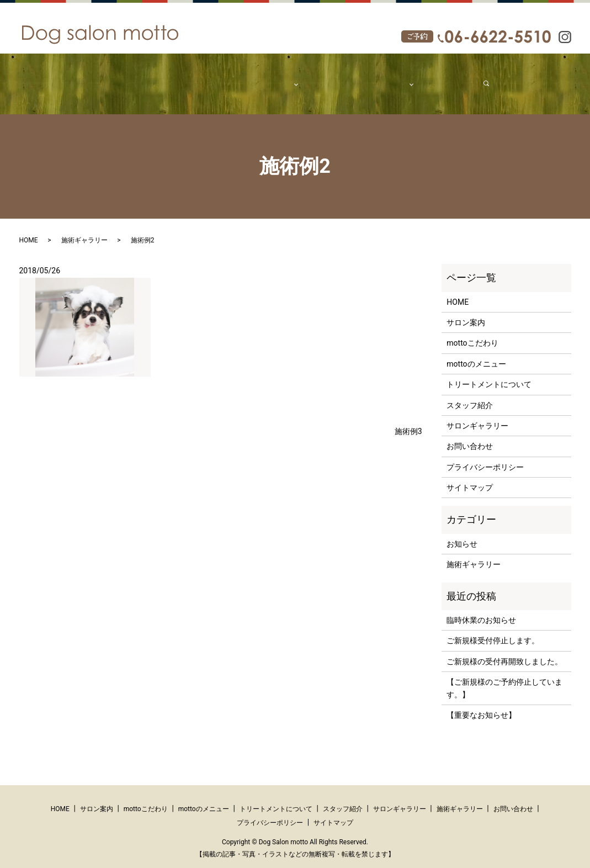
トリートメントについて (489, 374)
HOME (130, 78)
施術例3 (408, 420)
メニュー (269, 78)
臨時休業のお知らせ (481, 610)
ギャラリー (374, 78)
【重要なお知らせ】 (481, 705)
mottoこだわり (220, 78)
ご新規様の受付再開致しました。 (504, 651)
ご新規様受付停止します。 (493, 630)
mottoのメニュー (476, 353)
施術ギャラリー (84, 230)
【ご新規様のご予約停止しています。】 (504, 678)
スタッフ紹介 (323, 78)
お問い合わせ (432, 78)
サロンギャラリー (477, 415)
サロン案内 (168, 78)
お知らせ (462, 533)
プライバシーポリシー (485, 457)
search (473, 78)
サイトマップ (470, 477)
